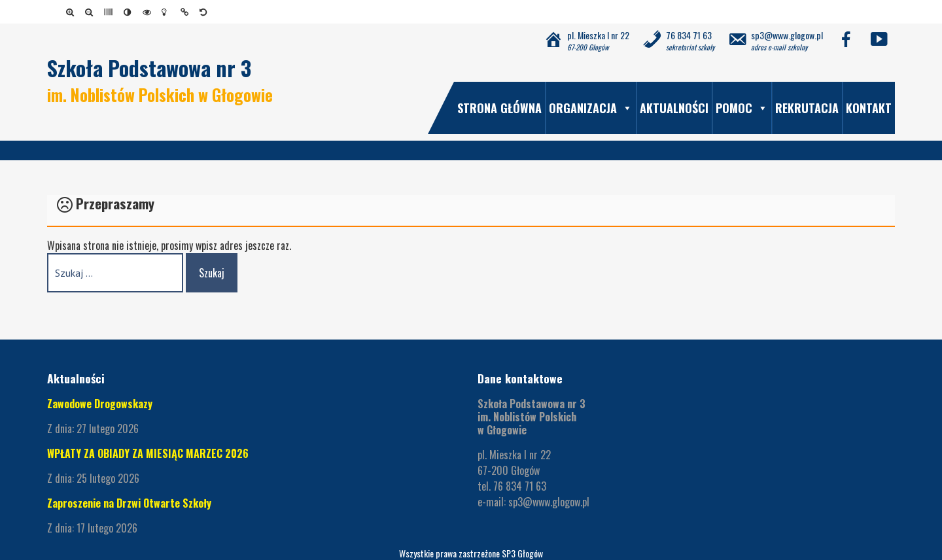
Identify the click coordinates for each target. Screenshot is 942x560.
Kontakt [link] (869, 108)
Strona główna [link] (499, 108)
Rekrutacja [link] (807, 108)
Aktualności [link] (674, 108)
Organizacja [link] (591, 108)
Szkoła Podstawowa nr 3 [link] (149, 68)
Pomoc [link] (742, 108)
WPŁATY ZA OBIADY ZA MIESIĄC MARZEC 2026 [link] (148, 453)
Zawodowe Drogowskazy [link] (100, 404)
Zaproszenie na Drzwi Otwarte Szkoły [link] (129, 503)
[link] (72, 12)
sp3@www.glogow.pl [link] (549, 502)
